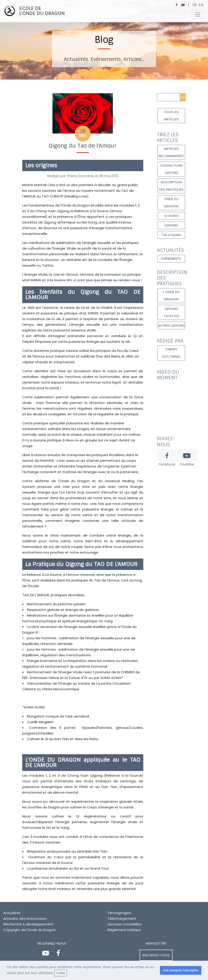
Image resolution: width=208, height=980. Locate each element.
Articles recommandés (171, 152)
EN (201, 5)
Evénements (171, 259)
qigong (171, 225)
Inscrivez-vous (156, 955)
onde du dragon (171, 203)
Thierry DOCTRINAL (171, 353)
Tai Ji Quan (171, 235)
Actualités (12, 913)
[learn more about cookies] (69, 973)
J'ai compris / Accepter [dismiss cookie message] (181, 970)
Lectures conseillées (125, 924)
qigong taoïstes (171, 312)
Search (183, 97)
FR (194, 5)
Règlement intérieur (124, 930)
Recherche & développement (28, 924)
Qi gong (171, 216)
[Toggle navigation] (197, 15)
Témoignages (119, 913)
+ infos (61, 973)
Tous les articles (171, 116)
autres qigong (171, 325)
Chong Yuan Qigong (171, 169)
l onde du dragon (171, 295)
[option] (104, 40)
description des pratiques (171, 186)
